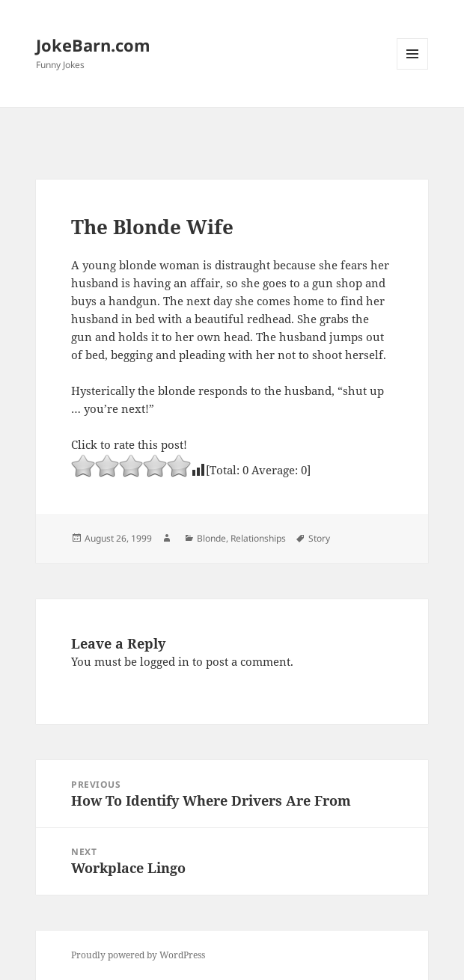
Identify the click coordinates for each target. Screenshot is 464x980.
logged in (165, 661)
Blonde (211, 538)
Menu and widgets (413, 69)
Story (319, 538)
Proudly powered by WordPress (138, 955)
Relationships (258, 538)
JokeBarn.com (93, 45)
